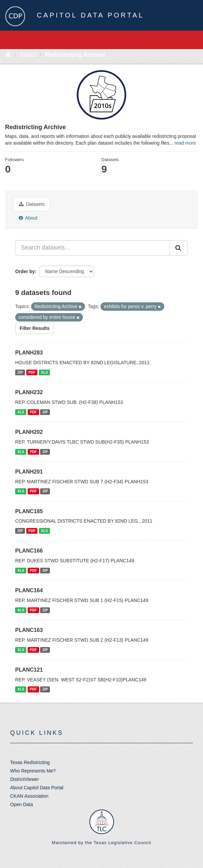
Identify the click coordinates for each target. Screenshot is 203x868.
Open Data (22, 804)
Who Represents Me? (33, 771)
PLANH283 (29, 353)
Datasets (32, 204)
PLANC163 (29, 630)
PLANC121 (29, 670)
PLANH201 (29, 472)
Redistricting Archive (75, 55)
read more (185, 143)
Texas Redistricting (30, 762)
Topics (28, 55)
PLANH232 (29, 392)
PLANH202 (29, 432)
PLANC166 (29, 551)
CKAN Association (29, 796)
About (28, 218)
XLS (45, 372)
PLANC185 (29, 511)
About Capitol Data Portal (37, 788)
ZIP (20, 372)
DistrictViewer (24, 779)
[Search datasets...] (93, 248)
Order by (25, 271)
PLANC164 (29, 590)
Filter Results (35, 328)
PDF (32, 372)
